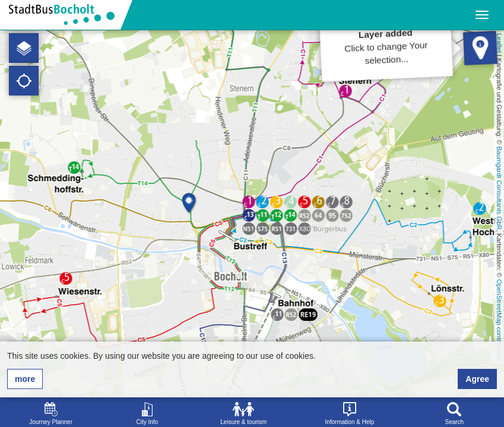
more (25, 379)
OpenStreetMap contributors (499, 320)
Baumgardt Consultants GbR (499, 188)
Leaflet (499, 43)
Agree (477, 379)
